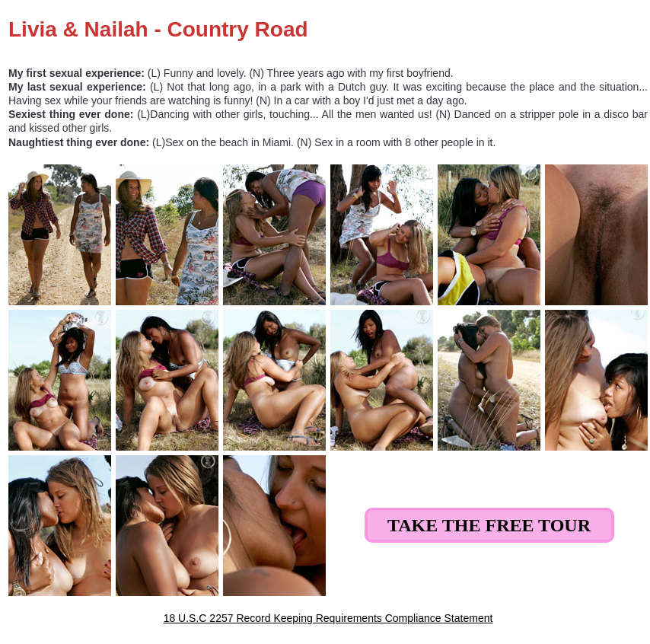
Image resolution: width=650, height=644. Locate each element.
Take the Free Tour (489, 525)
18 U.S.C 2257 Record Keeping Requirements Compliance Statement (328, 618)
